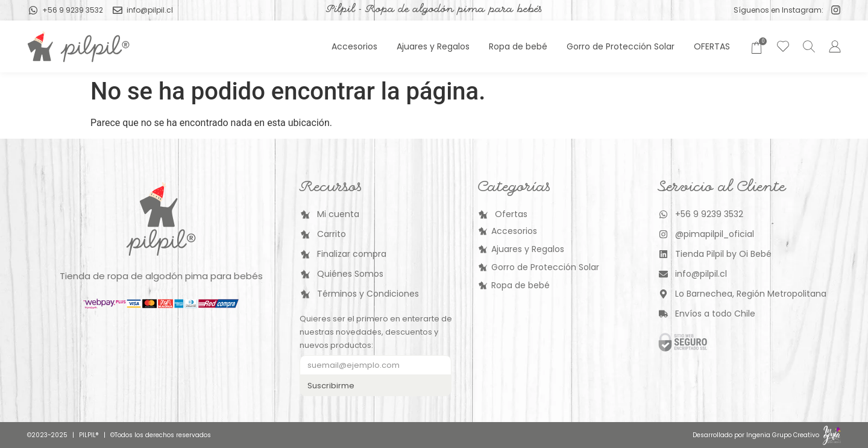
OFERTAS (712, 46)
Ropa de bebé (518, 46)
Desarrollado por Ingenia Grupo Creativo (756, 435)
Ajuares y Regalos (433, 46)
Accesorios (354, 46)
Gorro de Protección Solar (621, 46)
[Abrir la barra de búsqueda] (807, 46)
